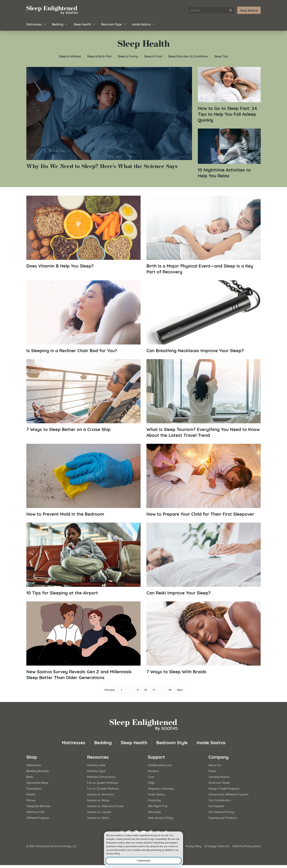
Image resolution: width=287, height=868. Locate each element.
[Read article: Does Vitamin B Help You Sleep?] (83, 232)
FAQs (151, 782)
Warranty (154, 812)
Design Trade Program (224, 788)
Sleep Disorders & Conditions (188, 56)
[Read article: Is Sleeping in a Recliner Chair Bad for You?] (83, 317)
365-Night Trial (158, 806)
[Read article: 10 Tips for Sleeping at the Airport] (83, 559)
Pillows (31, 800)
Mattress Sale (96, 765)
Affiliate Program (38, 817)
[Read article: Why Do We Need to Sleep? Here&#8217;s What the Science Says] (109, 118)
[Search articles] (211, 10)
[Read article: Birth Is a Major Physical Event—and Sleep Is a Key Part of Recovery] (204, 235)
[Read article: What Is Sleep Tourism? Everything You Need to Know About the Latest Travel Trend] (204, 399)
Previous (110, 690)
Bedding (60, 24)
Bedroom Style (114, 24)
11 (154, 690)
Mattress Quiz (96, 771)
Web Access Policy (160, 817)
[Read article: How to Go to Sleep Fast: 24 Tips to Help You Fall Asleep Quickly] (229, 95)
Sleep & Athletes (70, 56)
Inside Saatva (143, 24)
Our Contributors (220, 800)
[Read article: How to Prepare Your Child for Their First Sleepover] (204, 480)
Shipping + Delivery (161, 788)
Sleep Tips (221, 56)
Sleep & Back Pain (99, 56)
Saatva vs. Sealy (98, 800)
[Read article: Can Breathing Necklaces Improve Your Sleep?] (204, 317)
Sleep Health (84, 24)
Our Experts (216, 806)
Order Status (156, 794)
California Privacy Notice (246, 846)
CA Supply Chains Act (217, 846)
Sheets (31, 794)
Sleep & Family (128, 56)
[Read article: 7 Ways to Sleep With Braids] (204, 638)
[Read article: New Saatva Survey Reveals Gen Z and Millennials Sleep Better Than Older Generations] (83, 641)
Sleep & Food (153, 56)
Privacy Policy (193, 846)
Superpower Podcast (223, 817)
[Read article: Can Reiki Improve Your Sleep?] (204, 559)
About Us (215, 765)
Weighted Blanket (38, 806)
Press (212, 771)
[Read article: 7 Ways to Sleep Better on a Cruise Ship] (83, 396)
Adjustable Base (37, 782)
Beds (30, 776)
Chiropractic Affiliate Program (229, 794)
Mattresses (36, 24)
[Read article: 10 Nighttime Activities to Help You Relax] (229, 154)
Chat (151, 776)
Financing (154, 800)
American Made (219, 782)
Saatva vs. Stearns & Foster (106, 806)
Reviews (153, 771)
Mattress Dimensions (101, 776)
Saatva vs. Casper (99, 812)
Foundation (34, 788)
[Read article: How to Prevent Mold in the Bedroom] (83, 480)
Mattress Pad (35, 812)
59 (170, 690)
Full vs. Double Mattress (103, 788)
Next (180, 690)
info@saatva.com (160, 765)
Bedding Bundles (38, 771)
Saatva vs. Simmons (101, 794)
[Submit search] (231, 10)
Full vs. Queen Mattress (103, 782)
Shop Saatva (249, 10)
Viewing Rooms (219, 776)
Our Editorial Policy (221, 812)
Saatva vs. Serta (98, 817)
